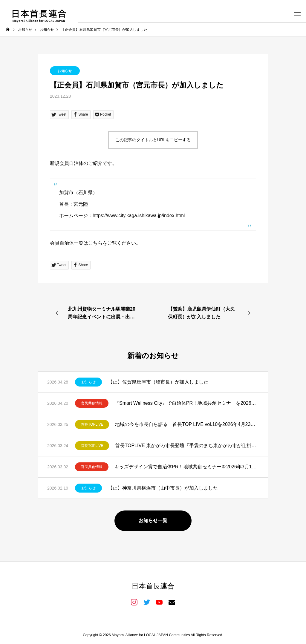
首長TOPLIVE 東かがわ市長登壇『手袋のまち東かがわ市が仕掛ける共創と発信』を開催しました (187, 446)
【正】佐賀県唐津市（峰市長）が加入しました (158, 382)
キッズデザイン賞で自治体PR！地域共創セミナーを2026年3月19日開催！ (187, 467)
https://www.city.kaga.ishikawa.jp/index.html (139, 216)
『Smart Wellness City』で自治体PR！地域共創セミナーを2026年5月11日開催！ (187, 403)
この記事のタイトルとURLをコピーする (153, 140)
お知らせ (65, 71)
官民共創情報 (92, 403)
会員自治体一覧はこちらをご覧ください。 (95, 243)
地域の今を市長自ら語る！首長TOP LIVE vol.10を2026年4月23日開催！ (187, 424)
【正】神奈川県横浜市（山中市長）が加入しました (163, 488)
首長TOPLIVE (92, 424)
